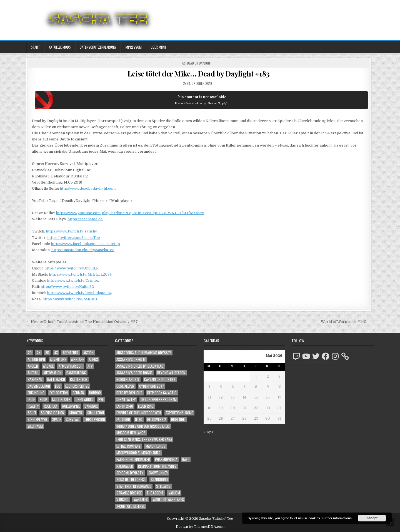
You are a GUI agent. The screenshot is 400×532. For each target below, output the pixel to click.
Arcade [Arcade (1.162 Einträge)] (48, 366)
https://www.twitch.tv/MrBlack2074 (80, 274)
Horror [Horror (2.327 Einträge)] (95, 393)
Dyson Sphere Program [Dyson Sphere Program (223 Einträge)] (159, 399)
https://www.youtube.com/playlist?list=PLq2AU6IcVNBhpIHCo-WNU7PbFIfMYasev (130, 213)
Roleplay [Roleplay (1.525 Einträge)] (51, 406)
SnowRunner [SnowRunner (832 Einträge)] (158, 473)
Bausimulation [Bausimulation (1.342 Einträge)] (39, 386)
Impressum (133, 47)
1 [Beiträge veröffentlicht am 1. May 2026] (256, 376)
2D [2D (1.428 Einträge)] (30, 353)
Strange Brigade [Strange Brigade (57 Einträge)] (129, 493)
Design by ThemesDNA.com (200, 527)
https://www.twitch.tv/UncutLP (72, 268)
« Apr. (209, 432)
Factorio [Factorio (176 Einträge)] (123, 420)
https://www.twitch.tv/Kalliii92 (67, 287)
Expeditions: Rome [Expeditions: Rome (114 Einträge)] (179, 413)
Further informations (337, 518)
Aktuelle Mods (60, 47)
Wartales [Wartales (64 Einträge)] (141, 500)
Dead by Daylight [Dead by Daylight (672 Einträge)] (129, 393)
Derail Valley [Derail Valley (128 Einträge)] (126, 399)
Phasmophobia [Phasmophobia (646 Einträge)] (166, 460)
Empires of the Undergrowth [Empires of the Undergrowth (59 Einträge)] (139, 413)
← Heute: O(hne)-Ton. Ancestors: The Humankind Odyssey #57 (82, 322)
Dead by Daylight (199, 63)
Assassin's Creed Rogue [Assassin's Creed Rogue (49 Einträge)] (134, 373)
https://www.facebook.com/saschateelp (85, 244)
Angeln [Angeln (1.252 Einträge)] (33, 366)
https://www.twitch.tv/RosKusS (70, 299)
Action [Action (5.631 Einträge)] (88, 353)
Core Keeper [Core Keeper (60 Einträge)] (125, 386)
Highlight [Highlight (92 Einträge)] (178, 420)
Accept (372, 518)
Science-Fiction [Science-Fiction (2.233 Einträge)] (52, 413)
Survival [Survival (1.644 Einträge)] (72, 420)
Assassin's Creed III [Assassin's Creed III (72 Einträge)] (131, 359)
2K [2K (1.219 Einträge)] (38, 353)
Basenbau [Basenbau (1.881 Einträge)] (35, 379)
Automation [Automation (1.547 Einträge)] (52, 373)
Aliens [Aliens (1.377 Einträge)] (93, 359)
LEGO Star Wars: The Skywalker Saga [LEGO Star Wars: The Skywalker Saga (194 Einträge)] (144, 440)
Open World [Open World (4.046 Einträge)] (84, 399)
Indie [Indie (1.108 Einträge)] (31, 399)
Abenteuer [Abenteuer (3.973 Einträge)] (71, 353)
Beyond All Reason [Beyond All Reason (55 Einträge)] (171, 373)
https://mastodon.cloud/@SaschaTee (83, 250)
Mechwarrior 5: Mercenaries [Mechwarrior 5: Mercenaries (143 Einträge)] (138, 453)
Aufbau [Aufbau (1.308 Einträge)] (33, 373)
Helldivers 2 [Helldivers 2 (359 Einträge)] (157, 420)
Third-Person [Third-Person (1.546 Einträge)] (95, 420)
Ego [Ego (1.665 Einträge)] (58, 386)
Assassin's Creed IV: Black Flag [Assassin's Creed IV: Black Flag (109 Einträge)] (140, 366)
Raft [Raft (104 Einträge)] (186, 460)
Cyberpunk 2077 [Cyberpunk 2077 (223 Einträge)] (152, 386)
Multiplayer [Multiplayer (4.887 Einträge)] (61, 399)
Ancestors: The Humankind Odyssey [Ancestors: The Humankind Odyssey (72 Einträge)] (144, 353)
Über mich (158, 47)
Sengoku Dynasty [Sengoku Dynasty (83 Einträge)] (130, 473)
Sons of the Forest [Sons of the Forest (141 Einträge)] (131, 480)
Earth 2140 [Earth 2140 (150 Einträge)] (125, 406)
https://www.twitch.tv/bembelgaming (79, 293)
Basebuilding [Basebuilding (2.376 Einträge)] (76, 373)
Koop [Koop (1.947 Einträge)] (43, 399)
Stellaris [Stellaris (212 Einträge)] (163, 486)
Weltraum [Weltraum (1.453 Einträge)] (35, 426)
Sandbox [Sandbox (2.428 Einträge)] (91, 406)
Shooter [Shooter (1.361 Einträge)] (76, 413)
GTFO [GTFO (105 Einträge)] (139, 420)
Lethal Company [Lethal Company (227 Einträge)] (128, 446)
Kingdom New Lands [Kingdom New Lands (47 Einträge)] (131, 433)
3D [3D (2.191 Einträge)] (47, 353)
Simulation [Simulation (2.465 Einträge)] (96, 413)
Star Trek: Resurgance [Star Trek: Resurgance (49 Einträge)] (134, 486)
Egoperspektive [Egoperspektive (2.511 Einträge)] (77, 386)
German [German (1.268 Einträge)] (78, 393)
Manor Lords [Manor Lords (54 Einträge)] (156, 446)
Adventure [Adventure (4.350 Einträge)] (58, 359)
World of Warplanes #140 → (346, 322)
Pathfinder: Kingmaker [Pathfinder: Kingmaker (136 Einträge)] (133, 460)
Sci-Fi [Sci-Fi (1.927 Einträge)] (32, 413)
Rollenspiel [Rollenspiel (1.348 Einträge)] (71, 406)
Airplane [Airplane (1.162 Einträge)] (77, 359)
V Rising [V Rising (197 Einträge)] (122, 500)
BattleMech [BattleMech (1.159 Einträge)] (56, 379)
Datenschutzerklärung (98, 47)
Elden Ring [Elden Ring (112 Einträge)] (146, 406)
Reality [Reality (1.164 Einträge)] (33, 406)
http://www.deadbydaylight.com (88, 188)
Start (35, 47)
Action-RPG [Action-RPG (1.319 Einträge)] (36, 359)
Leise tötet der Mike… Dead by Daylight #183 (199, 74)
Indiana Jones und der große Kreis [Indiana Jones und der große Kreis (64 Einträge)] (143, 426)
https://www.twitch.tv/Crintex (73, 280)
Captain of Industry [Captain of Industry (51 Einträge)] (160, 379)
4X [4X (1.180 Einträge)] (56, 353)
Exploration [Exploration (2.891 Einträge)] (59, 393)
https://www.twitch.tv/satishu (72, 231)
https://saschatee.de (85, 219)
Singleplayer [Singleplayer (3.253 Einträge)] (37, 420)
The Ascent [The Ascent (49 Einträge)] (155, 493)
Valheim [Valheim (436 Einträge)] (174, 493)
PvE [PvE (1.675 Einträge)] (101, 399)
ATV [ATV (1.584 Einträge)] (90, 366)
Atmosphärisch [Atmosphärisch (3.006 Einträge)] (71, 366)
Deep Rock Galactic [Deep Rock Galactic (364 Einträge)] (162, 393)
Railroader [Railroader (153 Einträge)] (125, 466)
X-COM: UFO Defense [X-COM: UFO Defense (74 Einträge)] (131, 506)
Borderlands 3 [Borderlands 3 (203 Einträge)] (128, 379)
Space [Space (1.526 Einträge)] (57, 420)
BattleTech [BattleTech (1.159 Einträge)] (79, 379)
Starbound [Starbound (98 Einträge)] (159, 480)
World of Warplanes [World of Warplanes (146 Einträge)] (168, 500)
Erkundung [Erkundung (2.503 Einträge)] (36, 393)
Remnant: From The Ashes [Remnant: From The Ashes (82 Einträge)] (157, 466)
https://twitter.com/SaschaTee (74, 238)
